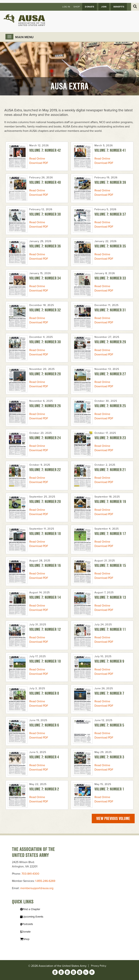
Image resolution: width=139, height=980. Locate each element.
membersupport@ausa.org (37, 888)
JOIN (104, 7)
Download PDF (39, 163)
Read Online (37, 159)
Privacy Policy (99, 966)
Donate (89, 7)
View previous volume (113, 818)
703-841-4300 (30, 874)
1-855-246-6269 (45, 881)
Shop (77, 7)
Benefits (119, 7)
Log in (66, 7)
